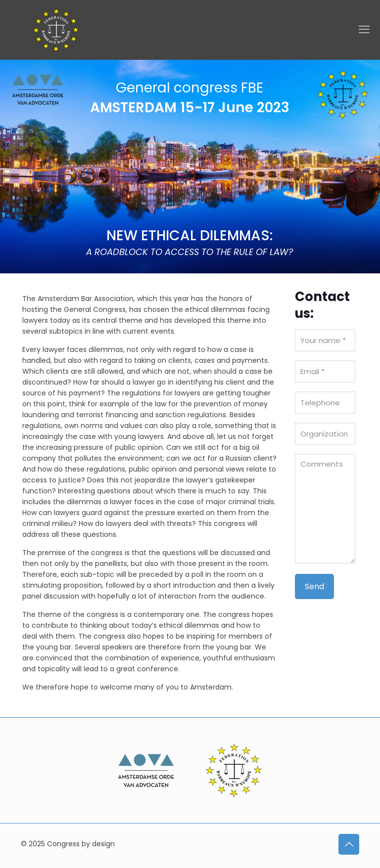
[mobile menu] (364, 30)
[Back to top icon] (349, 844)
